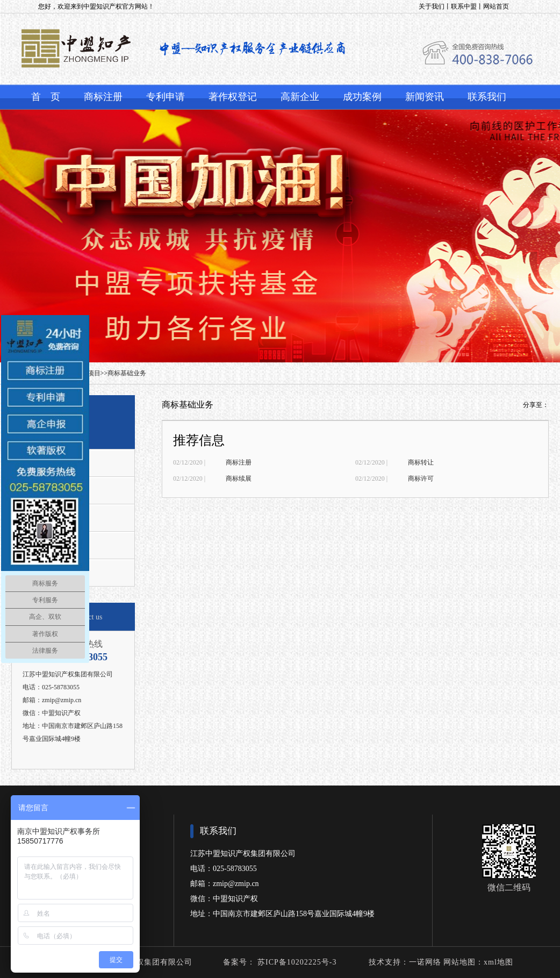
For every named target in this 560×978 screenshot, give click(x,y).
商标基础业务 (127, 373)
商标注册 (103, 97)
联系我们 (487, 97)
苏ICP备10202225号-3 (296, 962)
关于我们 (432, 6)
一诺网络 (425, 962)
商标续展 (239, 479)
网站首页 (496, 6)
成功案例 (362, 97)
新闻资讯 (425, 97)
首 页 (46, 97)
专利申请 (166, 97)
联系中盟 (464, 6)
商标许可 (421, 479)
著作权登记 (233, 97)
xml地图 (498, 962)
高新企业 (300, 97)
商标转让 (421, 462)
